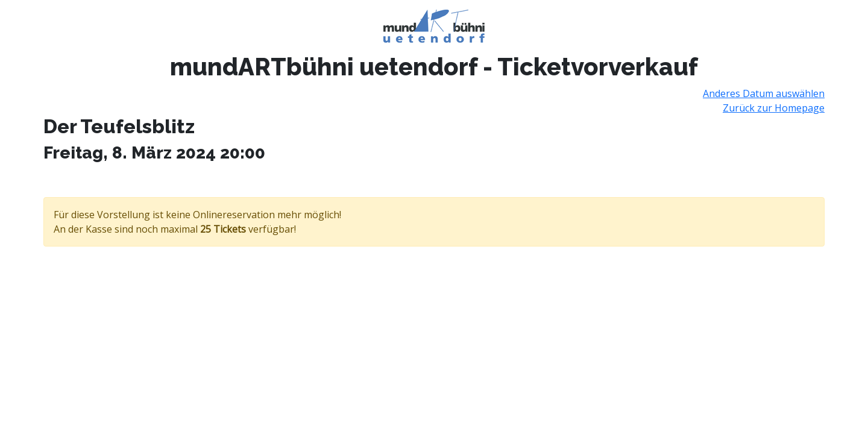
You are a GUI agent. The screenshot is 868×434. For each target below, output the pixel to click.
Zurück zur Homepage (774, 108)
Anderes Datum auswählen (764, 93)
